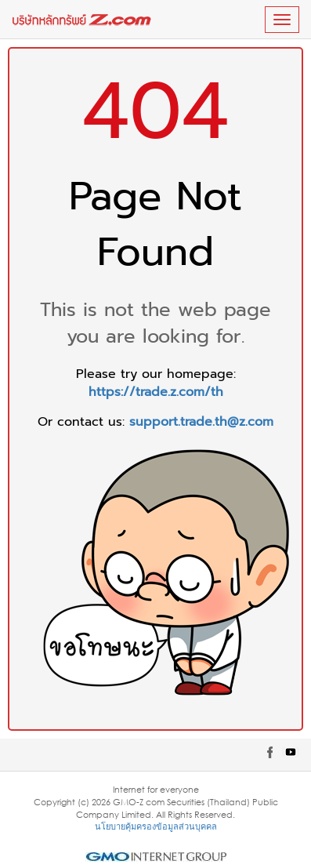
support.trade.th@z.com (201, 422)
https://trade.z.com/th (156, 392)
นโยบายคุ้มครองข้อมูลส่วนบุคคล (156, 826)
